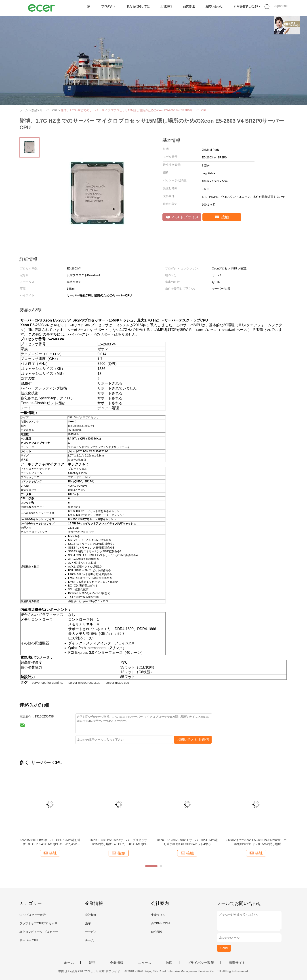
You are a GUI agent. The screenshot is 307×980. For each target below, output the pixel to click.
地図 (169, 963)
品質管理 (189, 6)
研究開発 (157, 932)
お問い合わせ (214, 6)
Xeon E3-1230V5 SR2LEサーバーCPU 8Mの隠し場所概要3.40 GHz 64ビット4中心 (187, 842)
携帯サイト (237, 963)
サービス (91, 932)
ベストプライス (182, 217)
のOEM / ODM (160, 923)
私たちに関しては (138, 6)
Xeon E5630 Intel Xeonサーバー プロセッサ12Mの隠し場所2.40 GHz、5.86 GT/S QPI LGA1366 (119, 842)
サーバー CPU (29, 940)
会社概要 (91, 915)
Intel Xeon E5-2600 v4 (81, 426)
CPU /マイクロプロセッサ (83, 417)
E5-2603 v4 (74, 430)
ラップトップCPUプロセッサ (38, 923)
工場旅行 (166, 6)
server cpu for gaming (47, 683)
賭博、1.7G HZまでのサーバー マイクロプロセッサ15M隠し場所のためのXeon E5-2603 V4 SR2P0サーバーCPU (134, 110)
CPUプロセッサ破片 (33, 915)
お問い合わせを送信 (193, 739)
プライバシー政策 (201, 963)
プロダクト (108, 6)
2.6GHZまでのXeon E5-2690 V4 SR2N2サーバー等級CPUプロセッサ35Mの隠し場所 (256, 842)
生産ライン (158, 915)
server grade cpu (117, 683)
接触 (222, 217)
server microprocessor (84, 683)
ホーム (69, 963)
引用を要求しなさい (247, 6)
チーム (89, 940)
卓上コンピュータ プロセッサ (39, 932)
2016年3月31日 (77, 460)
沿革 (88, 923)
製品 (92, 963)
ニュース (145, 963)
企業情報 (117, 963)
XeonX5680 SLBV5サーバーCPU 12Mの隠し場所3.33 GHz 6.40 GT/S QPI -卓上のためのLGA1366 (50, 842)
